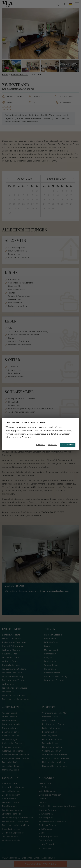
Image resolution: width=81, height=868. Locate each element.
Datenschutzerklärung (37, 434)
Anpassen (53, 445)
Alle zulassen (68, 445)
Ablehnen (41, 445)
